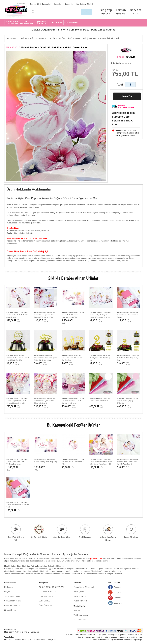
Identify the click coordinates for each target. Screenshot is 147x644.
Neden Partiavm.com (12, 605)
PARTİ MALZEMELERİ (26, 23)
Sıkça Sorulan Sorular (13, 601)
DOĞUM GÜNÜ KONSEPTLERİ (12, 23)
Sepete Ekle (127, 96)
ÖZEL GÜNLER (56, 23)
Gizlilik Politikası (80, 596)
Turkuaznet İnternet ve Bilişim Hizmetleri (108, 640)
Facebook (118, 587)
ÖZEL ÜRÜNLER (71, 23)
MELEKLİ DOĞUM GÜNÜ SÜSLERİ (104, 39)
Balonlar (58, 4)
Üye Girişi (77, 610)
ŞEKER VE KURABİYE (41, 23)
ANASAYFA (12, 39)
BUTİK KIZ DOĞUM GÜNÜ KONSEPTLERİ (68, 39)
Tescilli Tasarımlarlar (12, 596)
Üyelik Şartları (79, 592)
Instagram (118, 603)
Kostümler (69, 4)
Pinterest (117, 598)
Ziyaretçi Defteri (10, 610)
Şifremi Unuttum (80, 620)
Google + (117, 592)
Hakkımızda (9, 587)
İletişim (7, 592)
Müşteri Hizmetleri (80, 601)
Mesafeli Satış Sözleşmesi (84, 587)
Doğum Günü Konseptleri (41, 4)
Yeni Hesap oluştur (81, 615)
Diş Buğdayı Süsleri (85, 4)
